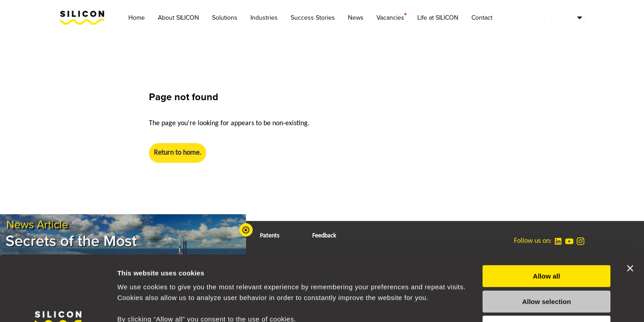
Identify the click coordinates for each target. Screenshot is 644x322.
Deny (547, 265)
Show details (469, 304)
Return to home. (178, 153)
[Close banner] (630, 207)
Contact (482, 18)
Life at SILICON (438, 18)
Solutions (225, 18)
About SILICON (178, 18)
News (356, 18)
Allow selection (546, 240)
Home (137, 18)
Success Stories (313, 18)
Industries (264, 18)
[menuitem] (568, 18)
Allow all (547, 215)
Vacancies (390, 17)
